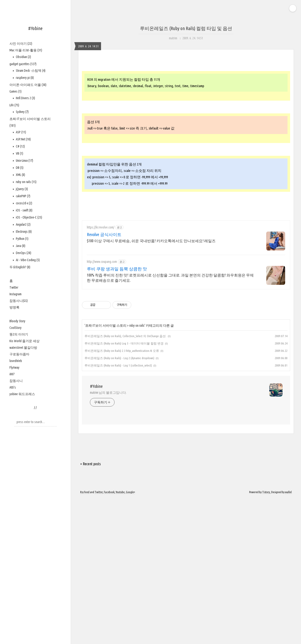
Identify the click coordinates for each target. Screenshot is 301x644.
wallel (288, 637)
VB (19, 153)
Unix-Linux (24, 161)
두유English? (20, 267)
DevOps (23, 253)
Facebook (109, 637)
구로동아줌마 (19, 354)
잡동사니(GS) (19, 301)
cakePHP (23, 196)
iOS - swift (24, 210)
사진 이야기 (21, 44)
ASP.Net (23, 139)
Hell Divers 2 (25, 98)
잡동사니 (16, 381)
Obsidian (23, 57)
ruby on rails (26, 182)
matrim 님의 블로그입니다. (108, 538)
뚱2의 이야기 (19, 334)
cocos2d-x (24, 203)
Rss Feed (85, 637)
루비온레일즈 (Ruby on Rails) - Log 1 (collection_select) (118, 511)
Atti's (13, 387)
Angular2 (23, 224)
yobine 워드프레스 (22, 394)
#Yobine (35, 28)
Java (20, 246)
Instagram (15, 294)
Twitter (14, 287)
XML (20, 175)
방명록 (14, 307)
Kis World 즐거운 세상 (24, 341)
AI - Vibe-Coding (27, 260)
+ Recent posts (91, 609)
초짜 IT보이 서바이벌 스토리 (106, 471)
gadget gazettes (23, 64)
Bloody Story (17, 321)
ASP (21, 132)
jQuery (22, 189)
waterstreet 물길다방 (23, 348)
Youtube (120, 637)
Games (15, 91)
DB (19, 168)
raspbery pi (24, 78)
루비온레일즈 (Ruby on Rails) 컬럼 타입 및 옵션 (186, 28)
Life (14, 105)
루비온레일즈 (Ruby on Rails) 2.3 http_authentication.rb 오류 (122, 496)
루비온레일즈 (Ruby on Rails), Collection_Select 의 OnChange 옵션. (125, 481)
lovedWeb (16, 361)
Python (22, 239)
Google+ (131, 637)
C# (20, 146)
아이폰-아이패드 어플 (28, 85)
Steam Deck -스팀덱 (30, 71)
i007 (12, 374)
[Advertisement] (186, 99)
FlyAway (14, 367)
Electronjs (23, 232)
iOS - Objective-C (29, 217)
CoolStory (15, 328)
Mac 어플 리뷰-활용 (26, 50)
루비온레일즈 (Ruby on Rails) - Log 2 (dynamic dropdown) (119, 503)
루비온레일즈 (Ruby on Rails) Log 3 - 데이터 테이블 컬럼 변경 (124, 489)
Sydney (22, 112)
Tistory (266, 637)
